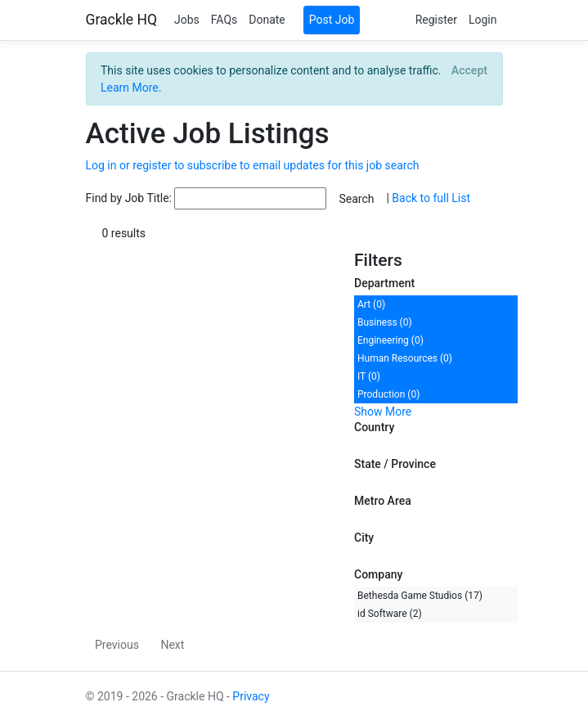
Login (483, 20)
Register (436, 20)
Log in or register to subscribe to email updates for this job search (253, 165)
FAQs (224, 20)
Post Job (332, 20)
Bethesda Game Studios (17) (420, 596)
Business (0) (385, 322)
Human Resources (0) (405, 358)
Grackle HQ (121, 20)
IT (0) (369, 376)
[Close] (469, 70)
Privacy (251, 696)
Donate (267, 20)
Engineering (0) (391, 340)
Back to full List (431, 198)
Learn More (130, 88)
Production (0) (388, 394)
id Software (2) (390, 614)
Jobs (187, 20)
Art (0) (371, 304)
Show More (383, 412)
